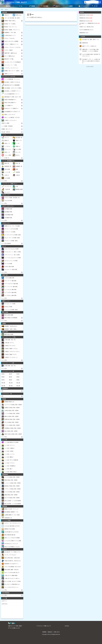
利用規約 (44, 632)
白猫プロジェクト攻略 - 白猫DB (15, 626)
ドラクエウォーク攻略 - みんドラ (16, 2)
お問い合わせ (57, 632)
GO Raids (67, 626)
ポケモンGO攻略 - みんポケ (14, 628)
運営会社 (50, 632)
